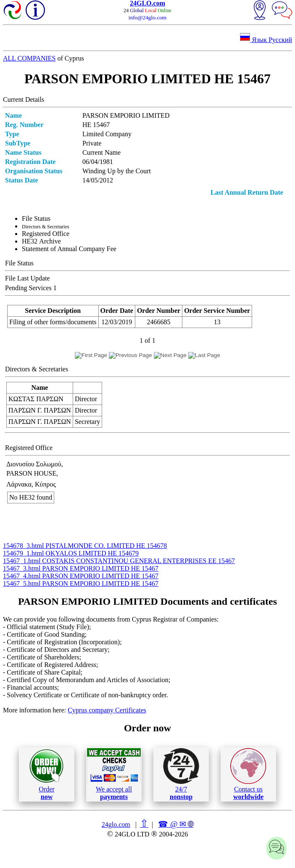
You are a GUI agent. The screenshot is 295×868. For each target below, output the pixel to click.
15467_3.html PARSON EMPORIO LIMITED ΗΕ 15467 (81, 568)
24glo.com (116, 824)
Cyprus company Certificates (107, 710)
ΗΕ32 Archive (41, 241)
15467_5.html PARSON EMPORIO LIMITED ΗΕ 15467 (81, 584)
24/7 (181, 774)
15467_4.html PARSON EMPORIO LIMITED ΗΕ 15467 (81, 576)
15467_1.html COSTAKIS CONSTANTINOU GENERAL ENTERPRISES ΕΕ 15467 (119, 561)
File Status (36, 218)
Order (46, 774)
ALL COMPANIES (29, 58)
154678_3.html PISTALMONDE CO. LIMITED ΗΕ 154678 (85, 546)
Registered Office (46, 234)
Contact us (248, 774)
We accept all (114, 774)
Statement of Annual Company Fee (69, 249)
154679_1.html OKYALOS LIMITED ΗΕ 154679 (71, 553)
